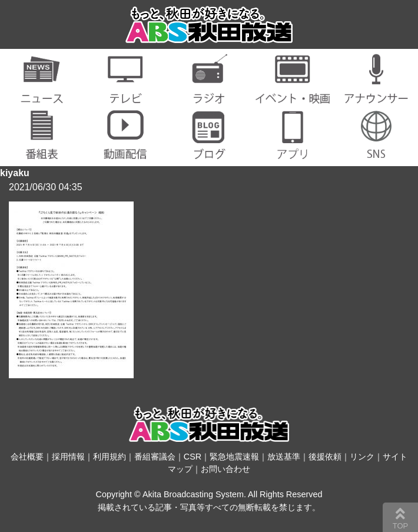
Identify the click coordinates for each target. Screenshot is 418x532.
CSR (193, 457)
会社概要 (27, 457)
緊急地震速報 (234, 457)
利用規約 (110, 457)
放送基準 (284, 457)
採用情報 (68, 457)
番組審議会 (155, 457)
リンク (362, 457)
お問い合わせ (225, 469)
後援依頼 (325, 457)
